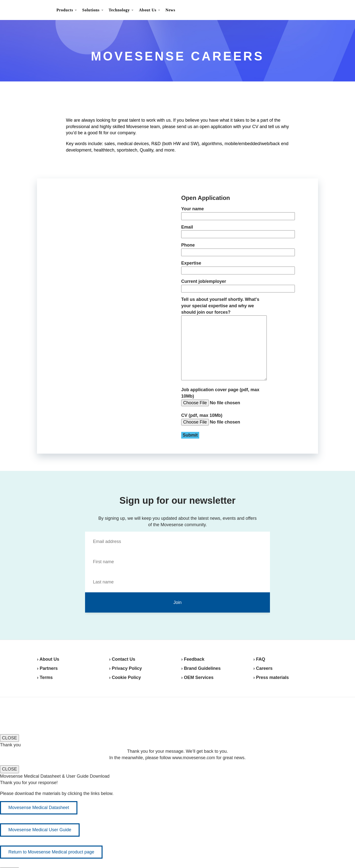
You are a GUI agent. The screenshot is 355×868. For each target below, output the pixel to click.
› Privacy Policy (126, 668)
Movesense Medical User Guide (40, 830)
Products (65, 10)
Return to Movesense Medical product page (51, 852)
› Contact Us (122, 659)
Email (224, 231)
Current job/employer (224, 285)
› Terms (45, 677)
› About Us (48, 659)
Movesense (62, 715)
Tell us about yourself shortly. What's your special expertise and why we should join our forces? (224, 339)
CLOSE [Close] (9, 738)
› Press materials (271, 677)
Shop (333, 10)
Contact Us (308, 10)
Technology (119, 10)
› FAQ (259, 659)
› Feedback (193, 659)
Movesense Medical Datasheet (39, 808)
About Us (148, 10)
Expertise (224, 267)
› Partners (47, 668)
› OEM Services (197, 677)
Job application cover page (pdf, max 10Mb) (224, 397)
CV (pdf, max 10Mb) (223, 426)
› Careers (263, 668)
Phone (224, 249)
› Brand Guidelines (201, 668)
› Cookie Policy (125, 677)
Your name (224, 212)
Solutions (91, 10)
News (170, 10)
